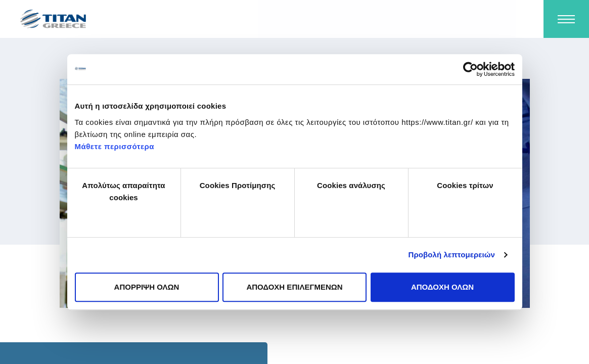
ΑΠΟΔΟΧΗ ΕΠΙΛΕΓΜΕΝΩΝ (294, 287)
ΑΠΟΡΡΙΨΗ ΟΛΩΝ (147, 287)
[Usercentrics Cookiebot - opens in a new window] (470, 69)
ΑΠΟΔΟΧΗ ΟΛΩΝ (442, 287)
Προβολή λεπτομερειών (452, 255)
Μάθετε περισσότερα (115, 146)
